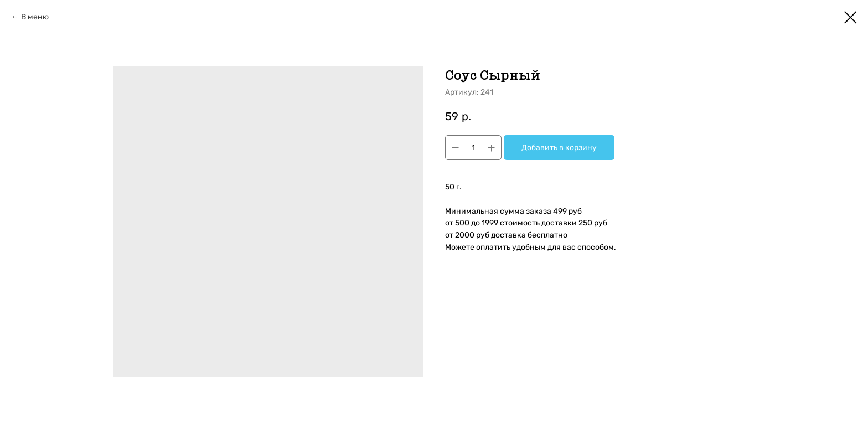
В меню (35, 17)
